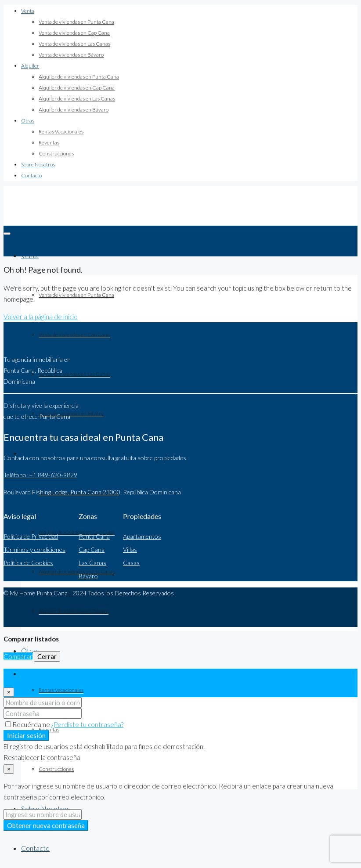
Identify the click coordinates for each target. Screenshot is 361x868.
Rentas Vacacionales (61, 131)
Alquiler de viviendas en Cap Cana (77, 88)
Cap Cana (92, 549)
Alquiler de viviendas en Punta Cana (79, 77)
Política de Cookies (28, 563)
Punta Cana (94, 536)
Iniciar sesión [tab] (40, 674)
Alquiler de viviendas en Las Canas (77, 99)
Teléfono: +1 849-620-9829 (40, 475)
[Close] (9, 692)
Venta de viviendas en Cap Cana (74, 33)
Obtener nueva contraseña (46, 825)
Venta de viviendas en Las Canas (74, 44)
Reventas (49, 142)
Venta (28, 11)
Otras (28, 121)
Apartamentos (142, 536)
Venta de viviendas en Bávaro (71, 55)
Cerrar (47, 656)
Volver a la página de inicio (41, 317)
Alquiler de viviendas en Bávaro (74, 110)
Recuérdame (28, 724)
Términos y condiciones (34, 549)
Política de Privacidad (31, 536)
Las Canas (92, 563)
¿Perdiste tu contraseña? (87, 724)
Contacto (31, 175)
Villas (130, 549)
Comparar (18, 656)
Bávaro (88, 576)
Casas (131, 563)
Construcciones (56, 153)
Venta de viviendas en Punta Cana (76, 22)
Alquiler (30, 66)
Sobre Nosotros (38, 164)
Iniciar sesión (26, 735)
